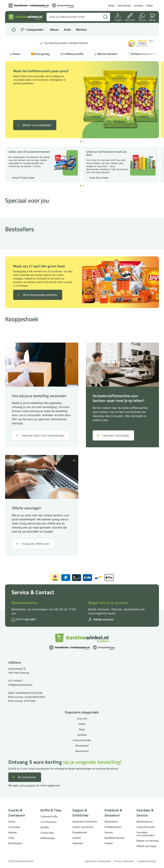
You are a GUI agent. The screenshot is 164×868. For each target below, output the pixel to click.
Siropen (77, 838)
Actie (67, 30)
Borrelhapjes (15, 843)
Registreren (130, 20)
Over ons (82, 718)
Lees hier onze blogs (116, 435)
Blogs (111, 6)
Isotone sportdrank (83, 827)
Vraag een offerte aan (35, 544)
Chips (11, 838)
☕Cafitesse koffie (72, 54)
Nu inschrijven (27, 777)
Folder (150, 6)
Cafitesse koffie (49, 816)
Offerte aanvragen (147, 846)
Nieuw (54, 30)
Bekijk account (103, 619)
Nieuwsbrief (124, 6)
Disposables (111, 821)
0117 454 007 (26, 619)
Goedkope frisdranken (85, 821)
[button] (81, 142)
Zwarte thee (47, 833)
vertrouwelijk (27, 785)
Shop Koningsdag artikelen (40, 295)
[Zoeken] (105, 17)
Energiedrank (80, 832)
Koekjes (13, 832)
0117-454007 (16, 681)
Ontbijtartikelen (113, 827)
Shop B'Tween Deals (23, 178)
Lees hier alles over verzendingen (43, 435)
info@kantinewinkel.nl (20, 685)
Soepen (109, 843)
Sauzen (109, 832)
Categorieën (35, 30)
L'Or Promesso (48, 822)
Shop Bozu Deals (99, 178)
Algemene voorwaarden (98, 861)
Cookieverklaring (146, 861)
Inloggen (118, 20)
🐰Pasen (15, 54)
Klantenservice (25, 603)
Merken (81, 30)
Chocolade (14, 827)
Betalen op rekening (148, 841)
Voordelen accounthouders (145, 834)
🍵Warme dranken (106, 54)
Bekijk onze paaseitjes (37, 125)
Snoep (12, 821)
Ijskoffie (45, 827)
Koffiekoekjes (48, 838)
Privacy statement (124, 861)
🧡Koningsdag (40, 54)
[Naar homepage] (14, 30)
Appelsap (78, 843)
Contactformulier (82, 740)
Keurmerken (82, 751)
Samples (138, 6)
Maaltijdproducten (115, 838)
